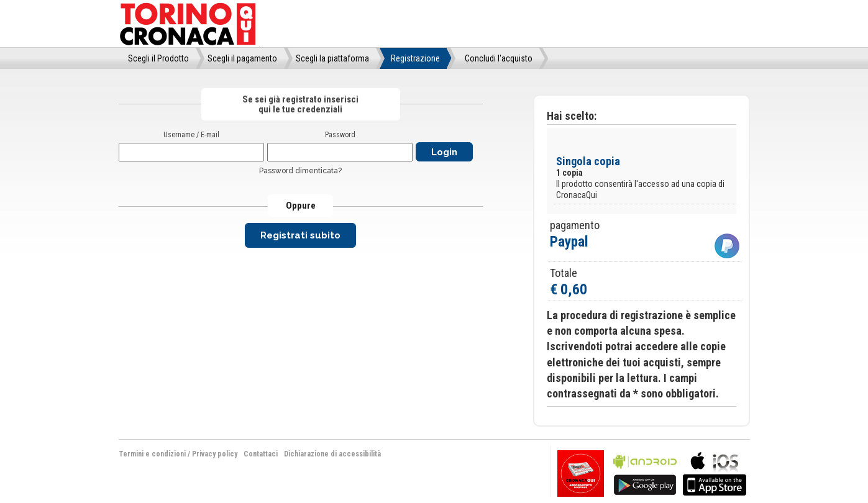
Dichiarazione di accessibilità (332, 454)
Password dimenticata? (300, 171)
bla (645, 472)
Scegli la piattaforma (332, 58)
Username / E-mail (191, 135)
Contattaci (261, 454)
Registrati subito (300, 235)
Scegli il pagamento (242, 58)
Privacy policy (215, 454)
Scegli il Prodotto (158, 58)
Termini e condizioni (152, 454)
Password (340, 135)
